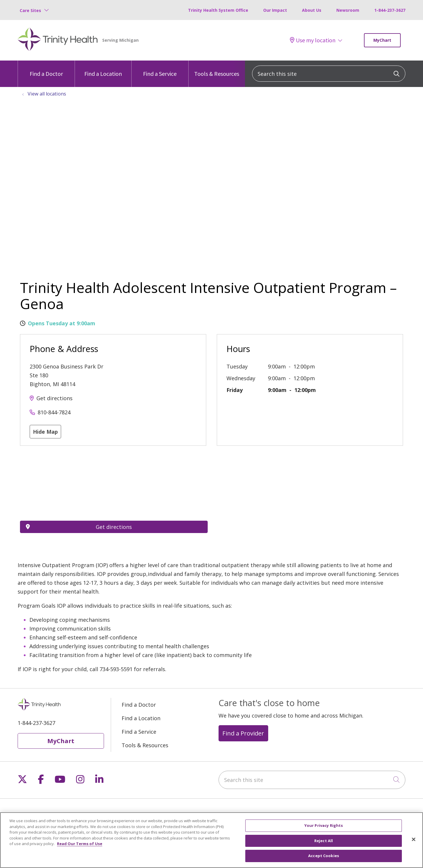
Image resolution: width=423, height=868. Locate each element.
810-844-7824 (54, 412)
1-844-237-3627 (390, 10)
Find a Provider (243, 733)
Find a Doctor (46, 69)
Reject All (324, 841)
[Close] (414, 839)
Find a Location (103, 69)
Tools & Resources (217, 69)
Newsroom (348, 10)
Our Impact (275, 10)
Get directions (54, 398)
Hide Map (45, 432)
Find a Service (160, 69)
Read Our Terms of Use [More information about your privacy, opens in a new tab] (80, 844)
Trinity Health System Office (218, 10)
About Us (312, 10)
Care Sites (30, 10)
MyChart (382, 40)
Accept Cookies (324, 856)
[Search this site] (329, 74)
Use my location (313, 40)
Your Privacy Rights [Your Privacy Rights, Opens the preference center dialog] (324, 825)
